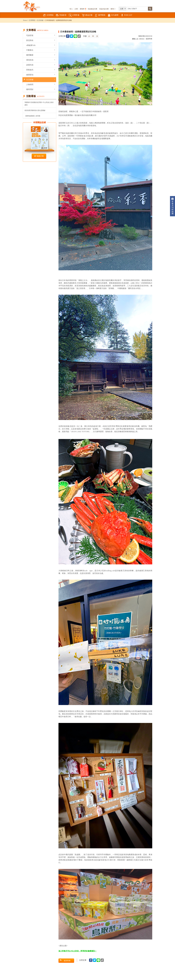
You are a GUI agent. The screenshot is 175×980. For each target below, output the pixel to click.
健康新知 (41, 75)
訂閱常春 (74, 15)
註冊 (76, 9)
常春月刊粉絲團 (173, 206)
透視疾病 (41, 60)
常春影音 (61, 15)
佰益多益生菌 (104, 9)
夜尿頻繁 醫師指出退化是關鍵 (35, 110)
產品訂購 (87, 15)
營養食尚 (41, 70)
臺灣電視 (100, 15)
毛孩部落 (41, 35)
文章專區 (48, 15)
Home (25, 20)
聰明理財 (41, 89)
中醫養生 (41, 50)
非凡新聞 (113, 15)
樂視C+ (113, 9)
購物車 (83, 9)
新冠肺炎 (41, 40)
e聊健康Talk (41, 45)
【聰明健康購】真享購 (32, 116)
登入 (71, 9)
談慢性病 (41, 65)
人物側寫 (41, 84)
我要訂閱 (39, 156)
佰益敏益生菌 (92, 9)
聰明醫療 (41, 55)
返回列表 (149, 39)
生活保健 (40, 20)
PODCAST (126, 15)
